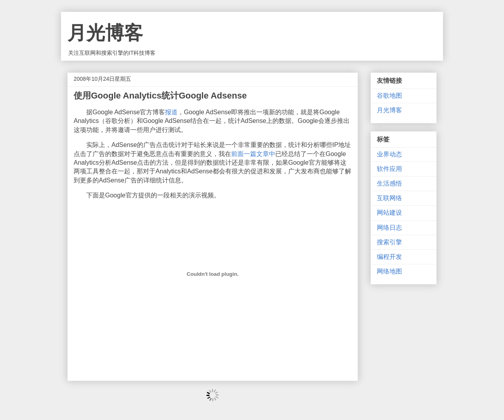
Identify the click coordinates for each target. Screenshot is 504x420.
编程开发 (389, 257)
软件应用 (389, 169)
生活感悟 (389, 183)
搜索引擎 (389, 242)
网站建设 (389, 213)
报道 (171, 112)
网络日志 (389, 228)
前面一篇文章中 (253, 154)
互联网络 (389, 198)
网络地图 (389, 271)
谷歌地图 (389, 96)
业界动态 (389, 154)
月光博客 (105, 33)
